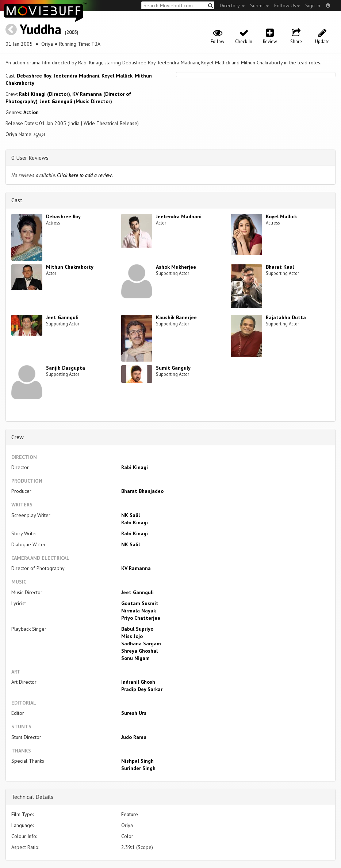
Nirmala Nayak (139, 611)
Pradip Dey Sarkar (142, 689)
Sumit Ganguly (173, 368)
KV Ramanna (136, 568)
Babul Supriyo (137, 629)
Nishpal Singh (137, 761)
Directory (232, 5)
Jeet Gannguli (62, 317)
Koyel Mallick (117, 76)
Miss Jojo (132, 636)
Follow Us (287, 5)
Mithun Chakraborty (70, 267)
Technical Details (32, 797)
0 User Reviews (30, 158)
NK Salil (131, 515)
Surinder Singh (138, 768)
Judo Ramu (134, 737)
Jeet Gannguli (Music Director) (76, 101)
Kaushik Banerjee (176, 317)
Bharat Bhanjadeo (142, 491)
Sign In (313, 5)
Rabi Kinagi (135, 467)
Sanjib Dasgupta (66, 368)
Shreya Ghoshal (139, 651)
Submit (259, 5)
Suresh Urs (134, 713)
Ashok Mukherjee (176, 267)
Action (31, 112)
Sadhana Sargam (141, 644)
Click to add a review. (85, 175)
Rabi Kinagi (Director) (45, 94)
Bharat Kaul (280, 267)
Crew (18, 437)
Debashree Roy (34, 76)
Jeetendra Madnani (76, 76)
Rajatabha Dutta (286, 317)
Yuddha (41, 29)
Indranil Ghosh (138, 682)
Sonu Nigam (135, 658)
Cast (17, 200)
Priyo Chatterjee (141, 618)
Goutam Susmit (140, 603)
